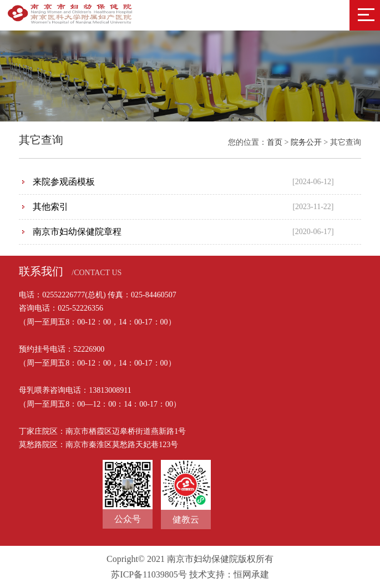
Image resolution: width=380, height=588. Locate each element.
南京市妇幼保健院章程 (77, 232)
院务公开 (306, 142)
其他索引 (50, 207)
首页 (275, 142)
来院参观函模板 (64, 182)
